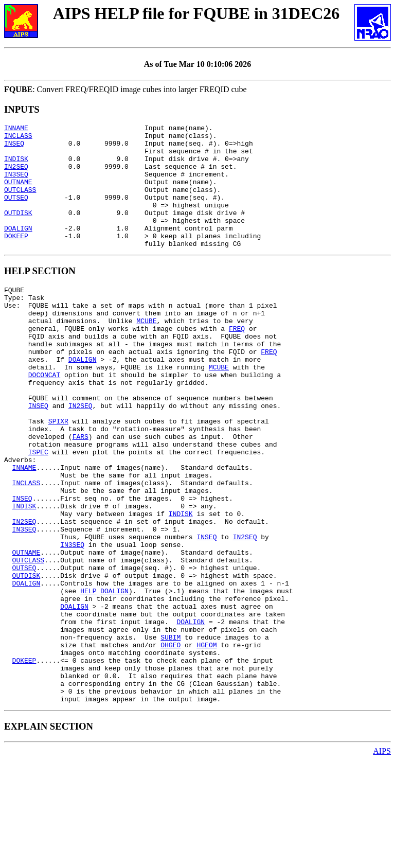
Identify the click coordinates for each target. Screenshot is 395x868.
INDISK (16, 166)
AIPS (382, 859)
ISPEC (38, 510)
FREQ (237, 362)
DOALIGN (18, 250)
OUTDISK (18, 231)
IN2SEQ (16, 175)
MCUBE (146, 353)
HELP (88, 677)
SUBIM (170, 733)
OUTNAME (18, 194)
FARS (80, 492)
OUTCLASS (20, 203)
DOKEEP (16, 259)
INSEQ (14, 148)
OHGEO (170, 742)
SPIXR (58, 473)
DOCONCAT (44, 418)
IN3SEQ (16, 185)
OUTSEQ (16, 212)
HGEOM (207, 742)
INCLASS (18, 138)
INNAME (16, 129)
